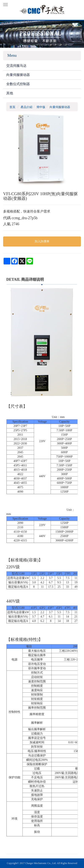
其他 (10, 93)
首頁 (12, 107)
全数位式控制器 (18, 84)
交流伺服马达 (16, 66)
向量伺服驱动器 (18, 75)
